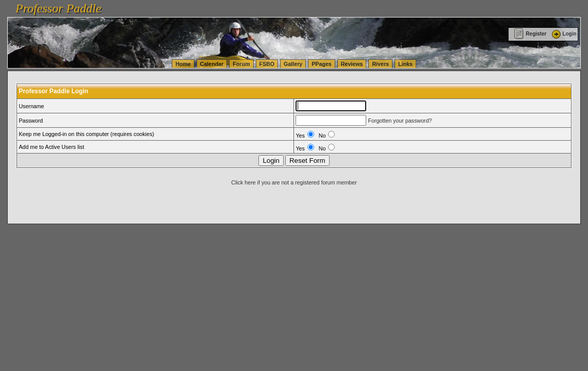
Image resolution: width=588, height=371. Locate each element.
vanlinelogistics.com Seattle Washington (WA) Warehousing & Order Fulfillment (291, 5)
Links (405, 64)
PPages (322, 64)
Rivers (380, 64)
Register (530, 34)
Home (183, 64)
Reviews (352, 64)
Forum (241, 64)
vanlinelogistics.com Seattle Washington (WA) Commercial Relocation (475, 5)
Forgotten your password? (400, 121)
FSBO (267, 64)
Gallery (293, 64)
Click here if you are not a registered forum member (294, 182)
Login (563, 34)
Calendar (212, 64)
